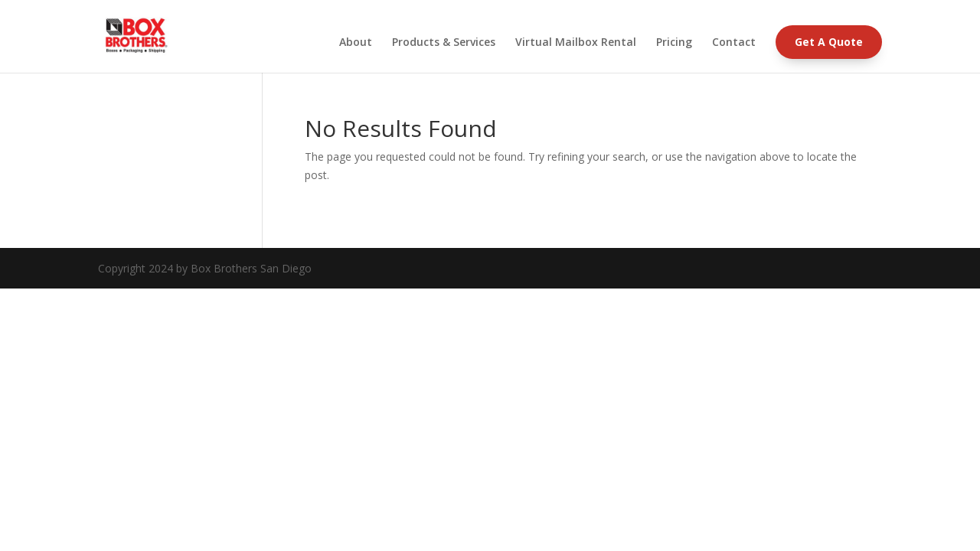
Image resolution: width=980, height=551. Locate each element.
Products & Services (444, 43)
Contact (734, 43)
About (356, 43)
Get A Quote (829, 42)
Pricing (674, 43)
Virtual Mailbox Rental (576, 43)
